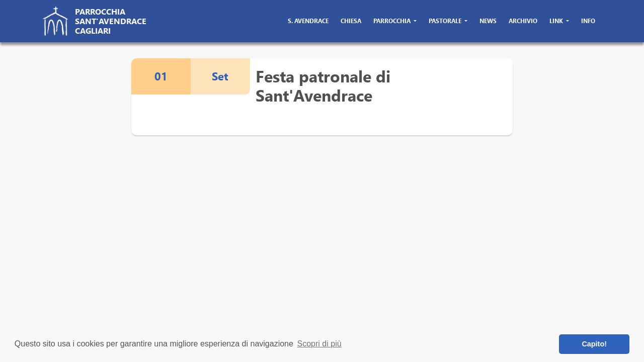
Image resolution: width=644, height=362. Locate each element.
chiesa (351, 21)
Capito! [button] (594, 344)
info (588, 21)
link (557, 21)
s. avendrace (308, 21)
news (488, 21)
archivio (523, 21)
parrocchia (393, 21)
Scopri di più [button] (319, 344)
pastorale (446, 21)
